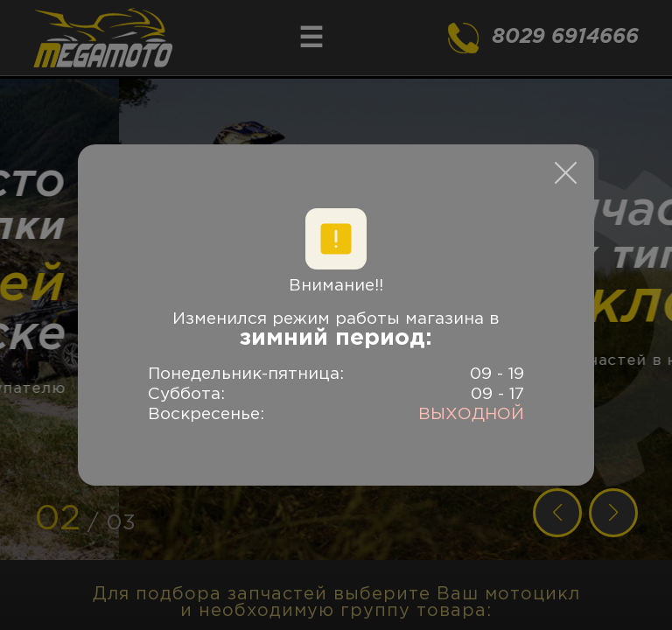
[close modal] (566, 173)
